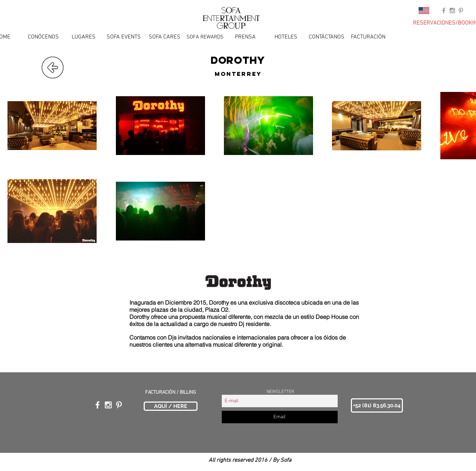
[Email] (280, 417)
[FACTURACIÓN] (368, 37)
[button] (377, 405)
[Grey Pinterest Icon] (461, 11)
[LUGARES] (84, 37)
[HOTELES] (286, 37)
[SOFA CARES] (165, 37)
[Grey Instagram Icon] (452, 11)
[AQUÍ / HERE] (171, 406)
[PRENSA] (245, 37)
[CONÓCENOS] (43, 37)
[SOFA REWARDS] (205, 37)
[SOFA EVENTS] (124, 37)
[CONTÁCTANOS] (327, 37)
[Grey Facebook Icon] (444, 11)
